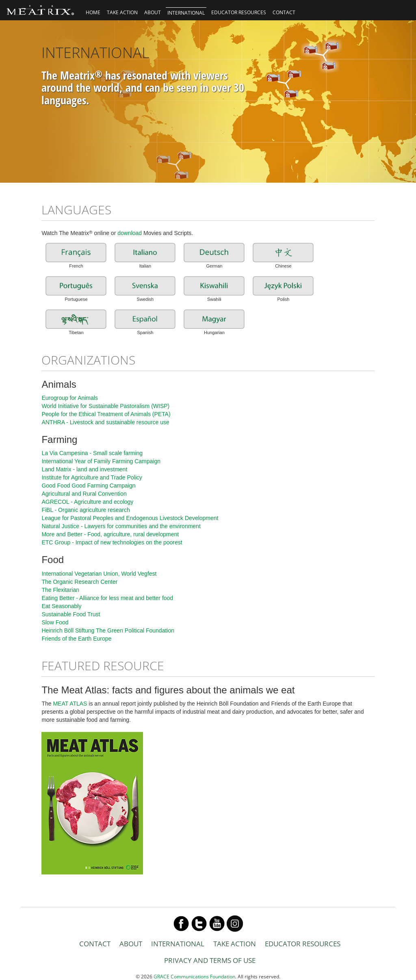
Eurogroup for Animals (70, 398)
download (130, 233)
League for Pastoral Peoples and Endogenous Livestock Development (130, 518)
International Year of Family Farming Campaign (101, 461)
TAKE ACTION (122, 12)
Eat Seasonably (61, 606)
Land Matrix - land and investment (84, 469)
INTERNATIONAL (186, 13)
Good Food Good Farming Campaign (88, 486)
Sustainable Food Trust (71, 614)
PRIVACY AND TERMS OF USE (210, 960)
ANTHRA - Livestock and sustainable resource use (105, 422)
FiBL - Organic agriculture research (86, 510)
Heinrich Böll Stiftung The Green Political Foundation (108, 630)
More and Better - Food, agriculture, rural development (110, 534)
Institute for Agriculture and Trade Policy (92, 477)
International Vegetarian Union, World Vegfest (99, 574)
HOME (93, 12)
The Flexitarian (60, 590)
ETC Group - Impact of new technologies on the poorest (112, 542)
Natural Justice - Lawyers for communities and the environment (121, 526)
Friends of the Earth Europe (76, 639)
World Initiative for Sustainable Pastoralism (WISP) (105, 406)
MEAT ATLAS (70, 704)
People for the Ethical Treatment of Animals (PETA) (106, 414)
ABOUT (153, 12)
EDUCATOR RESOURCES (239, 12)
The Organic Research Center (79, 582)
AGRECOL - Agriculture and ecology (87, 502)
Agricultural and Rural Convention (84, 494)
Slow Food (55, 622)
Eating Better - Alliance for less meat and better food (107, 598)
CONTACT (284, 12)
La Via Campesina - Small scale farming (92, 453)
